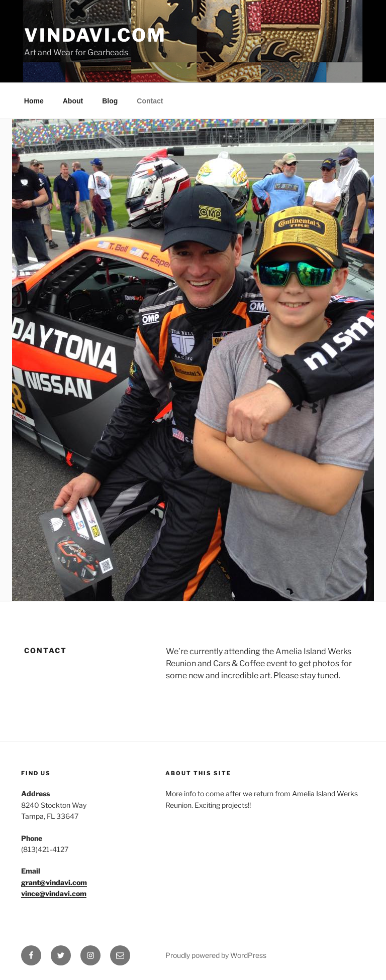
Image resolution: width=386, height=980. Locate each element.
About (73, 101)
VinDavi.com (95, 35)
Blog (110, 101)
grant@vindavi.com (54, 882)
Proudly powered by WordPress (216, 955)
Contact (150, 101)
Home (34, 101)
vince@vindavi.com (54, 893)
